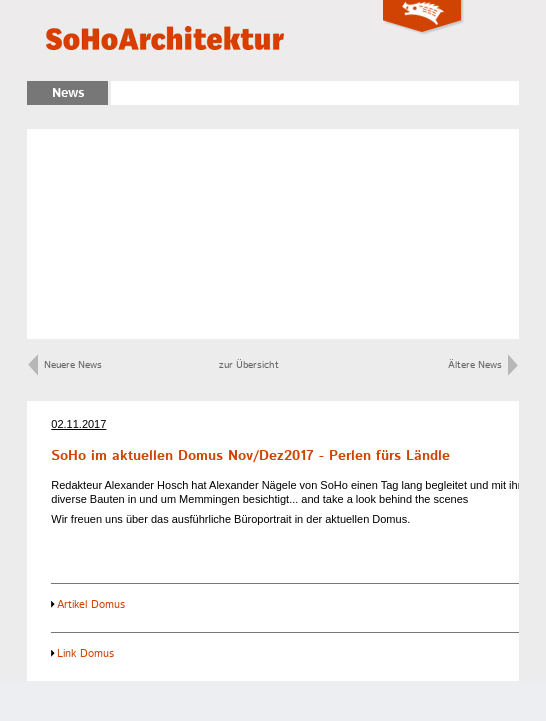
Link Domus (85, 654)
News (68, 93)
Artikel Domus (91, 605)
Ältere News (483, 365)
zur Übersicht (249, 365)
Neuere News (65, 365)
